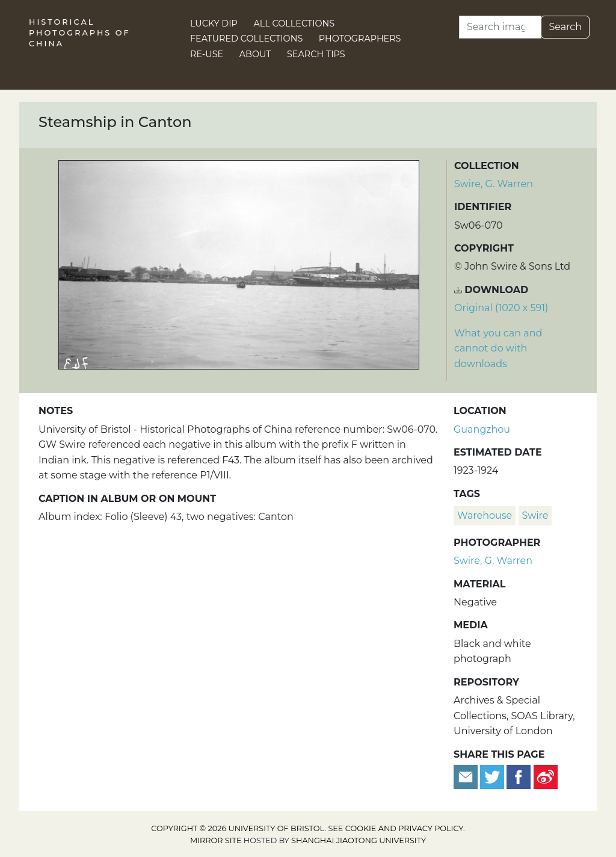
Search (565, 27)
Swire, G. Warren (494, 184)
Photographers (360, 39)
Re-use (207, 54)
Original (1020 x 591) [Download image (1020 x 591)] (501, 308)
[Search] (500, 27)
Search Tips (316, 54)
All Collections (294, 23)
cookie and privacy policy (404, 828)
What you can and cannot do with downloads (498, 348)
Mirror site (216, 840)
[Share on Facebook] (519, 776)
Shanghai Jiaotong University (359, 840)
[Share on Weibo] (546, 776)
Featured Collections (246, 39)
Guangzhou (482, 429)
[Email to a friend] (467, 776)
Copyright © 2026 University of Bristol (238, 828)
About (255, 54)
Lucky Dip (214, 23)
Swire (535, 515)
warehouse (485, 515)
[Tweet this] (493, 776)
